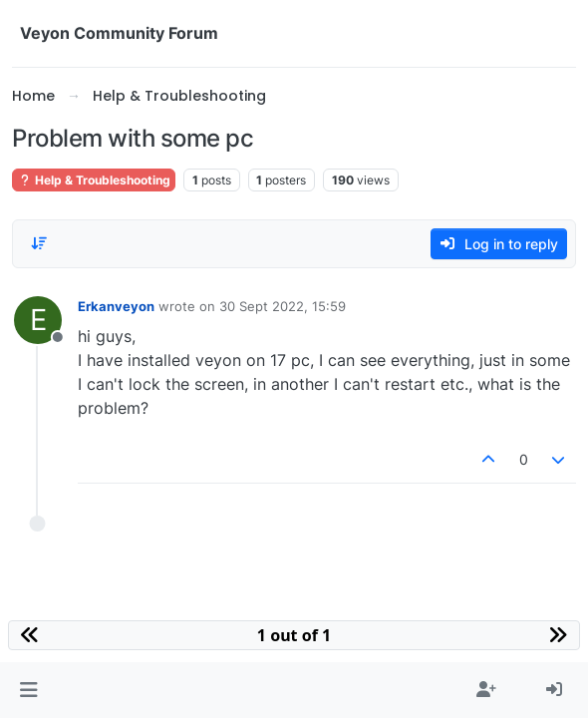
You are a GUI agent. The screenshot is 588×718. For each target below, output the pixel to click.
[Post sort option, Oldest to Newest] (39, 243)
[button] (28, 690)
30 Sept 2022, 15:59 (283, 306)
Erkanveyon (116, 306)
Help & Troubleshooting (94, 180)
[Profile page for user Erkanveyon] (38, 320)
